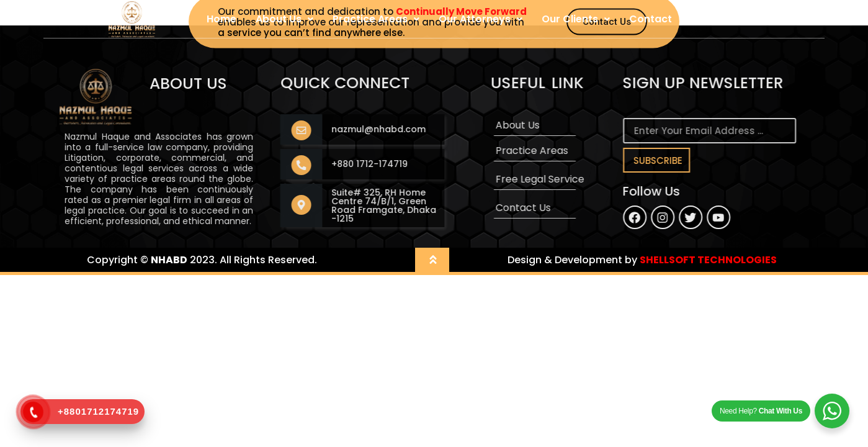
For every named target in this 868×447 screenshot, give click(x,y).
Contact (651, 19)
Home (221, 19)
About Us (284, 19)
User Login (718, 19)
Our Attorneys (481, 19)
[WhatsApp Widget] (832, 411)
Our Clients (576, 19)
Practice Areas (376, 19)
